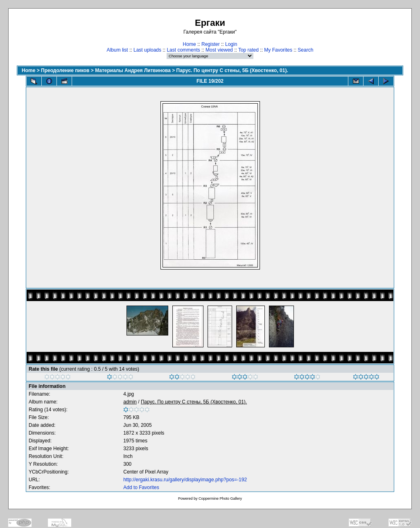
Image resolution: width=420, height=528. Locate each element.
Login (231, 44)
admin (130, 402)
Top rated (248, 50)
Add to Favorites (141, 487)
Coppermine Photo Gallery (220, 499)
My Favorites (278, 50)
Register (211, 44)
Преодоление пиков (65, 70)
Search (305, 50)
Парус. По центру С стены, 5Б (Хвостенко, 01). (232, 70)
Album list (117, 50)
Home (190, 44)
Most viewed (219, 50)
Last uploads (147, 50)
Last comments (183, 50)
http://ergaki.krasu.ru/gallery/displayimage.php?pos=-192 (185, 480)
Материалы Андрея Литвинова (133, 70)
